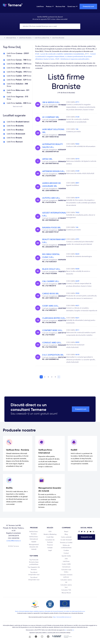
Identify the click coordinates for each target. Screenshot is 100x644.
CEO (50, 532)
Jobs (66, 559)
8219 (77, 198)
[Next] (59, 377)
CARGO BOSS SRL (51, 294)
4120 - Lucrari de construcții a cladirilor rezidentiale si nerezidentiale (60, 54)
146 (77, 129)
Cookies (66, 550)
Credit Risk (50, 537)
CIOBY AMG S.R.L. (50, 306)
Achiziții (50, 548)
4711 (77, 102)
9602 (77, 144)
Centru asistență (66, 537)
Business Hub (60, 6)
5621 (77, 318)
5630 (77, 269)
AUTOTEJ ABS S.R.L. (51, 198)
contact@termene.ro (14, 541)
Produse (50, 6)
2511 (77, 330)
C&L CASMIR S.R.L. (51, 281)
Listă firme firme (18, 55)
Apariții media (66, 556)
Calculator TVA (66, 590)
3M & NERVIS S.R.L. (51, 102)
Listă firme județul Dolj (42, 38)
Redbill (34, 542)
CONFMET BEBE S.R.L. (52, 330)
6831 (77, 183)
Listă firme (40, 6)
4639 (77, 281)
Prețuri (66, 532)
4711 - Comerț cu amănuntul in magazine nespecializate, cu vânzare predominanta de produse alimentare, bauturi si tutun (65, 56)
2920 (77, 293)
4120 (77, 117)
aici (66, 630)
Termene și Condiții (66, 543)
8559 (77, 342)
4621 (77, 306)
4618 (77, 355)
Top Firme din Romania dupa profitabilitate (34, 562)
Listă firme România (25, 38)
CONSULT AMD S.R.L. (52, 343)
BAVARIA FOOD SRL (52, 228)
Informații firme (11, 38)
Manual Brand (66, 593)
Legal (50, 550)
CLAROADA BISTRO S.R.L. (54, 318)
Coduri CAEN (66, 564)
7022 (77, 213)
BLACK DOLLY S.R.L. (51, 269)
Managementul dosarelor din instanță (34, 547)
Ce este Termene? (66, 540)
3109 (77, 171)
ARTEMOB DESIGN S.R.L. (54, 171)
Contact (66, 553)
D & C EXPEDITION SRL (53, 355)
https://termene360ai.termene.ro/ (62, 617)
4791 (77, 239)
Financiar (50, 545)
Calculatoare (66, 567)
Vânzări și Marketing (50, 534)
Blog (66, 534)
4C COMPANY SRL (51, 117)
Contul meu (72, 6)
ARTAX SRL (47, 159)
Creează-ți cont (88, 6)
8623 (77, 254)
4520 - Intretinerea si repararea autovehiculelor (72, 59)
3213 (77, 159)
